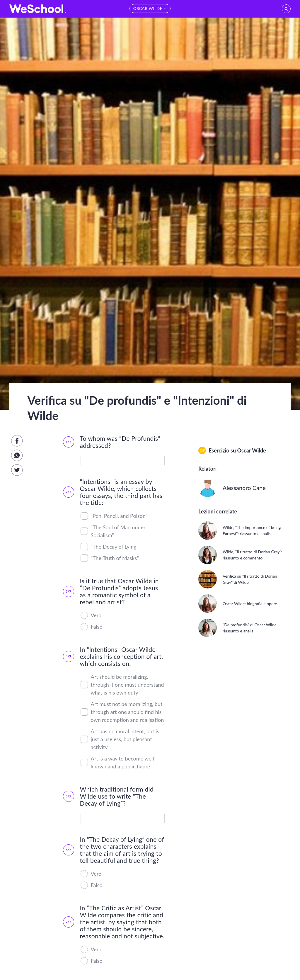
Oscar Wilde (251, 450)
